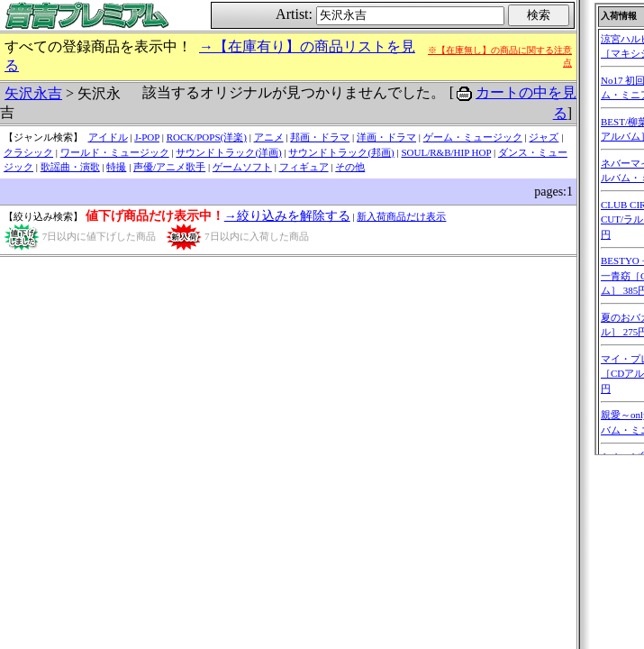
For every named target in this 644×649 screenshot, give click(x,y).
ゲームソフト (242, 167)
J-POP (147, 137)
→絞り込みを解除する (287, 216)
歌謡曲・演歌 (70, 167)
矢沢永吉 (33, 93)
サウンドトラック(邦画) (341, 152)
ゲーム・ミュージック (473, 137)
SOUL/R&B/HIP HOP (446, 152)
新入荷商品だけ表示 (401, 216)
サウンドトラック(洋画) (228, 152)
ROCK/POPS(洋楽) (207, 137)
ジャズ (544, 137)
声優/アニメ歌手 (169, 167)
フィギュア (304, 167)
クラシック (28, 152)
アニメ (269, 137)
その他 (350, 167)
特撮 (116, 167)
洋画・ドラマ (386, 137)
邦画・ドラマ (320, 137)
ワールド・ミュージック (115, 152)
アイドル (108, 137)
